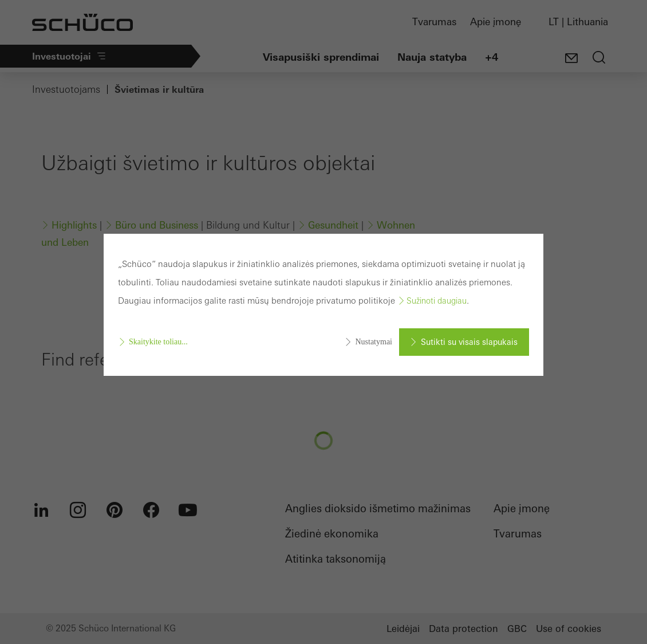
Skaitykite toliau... (158, 342)
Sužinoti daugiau (437, 301)
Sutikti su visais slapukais (469, 342)
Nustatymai (374, 342)
